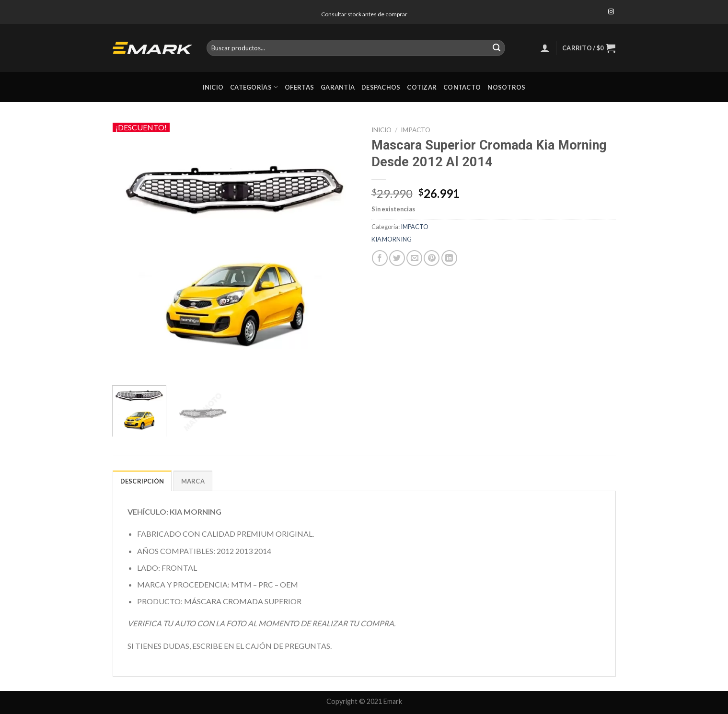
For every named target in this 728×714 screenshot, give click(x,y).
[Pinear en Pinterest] (432, 258)
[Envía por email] (414, 258)
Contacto (462, 87)
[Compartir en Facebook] (380, 258)
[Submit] (497, 48)
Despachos (381, 87)
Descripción (142, 481)
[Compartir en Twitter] (397, 258)
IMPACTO (416, 130)
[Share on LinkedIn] (449, 258)
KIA (376, 239)
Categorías (254, 87)
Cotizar (422, 87)
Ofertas (299, 87)
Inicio (213, 87)
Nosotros (506, 87)
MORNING (397, 239)
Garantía (338, 87)
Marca (193, 481)
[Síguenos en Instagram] (611, 12)
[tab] (142, 481)
